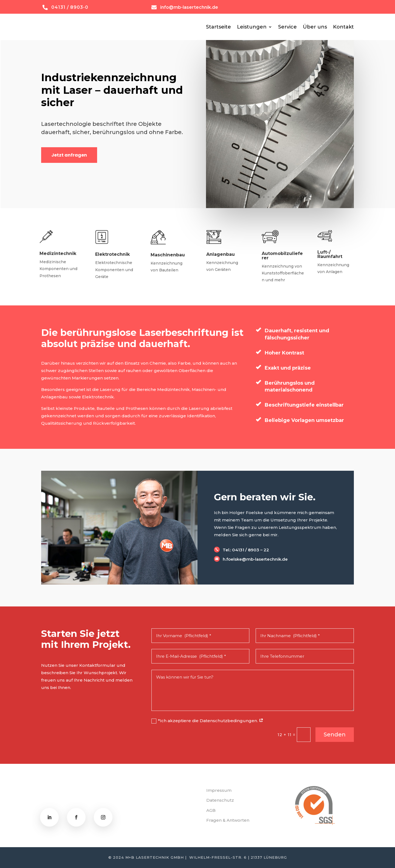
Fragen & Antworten (228, 820)
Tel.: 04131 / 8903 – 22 (246, 550)
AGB (211, 810)
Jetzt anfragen (69, 155)
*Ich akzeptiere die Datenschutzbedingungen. (207, 721)
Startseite (218, 27)
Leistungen (252, 27)
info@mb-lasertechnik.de (189, 7)
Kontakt (343, 27)
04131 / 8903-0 (70, 7)
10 (301, 197)
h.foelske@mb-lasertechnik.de (255, 559)
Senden (335, 734)
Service (287, 27)
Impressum (219, 790)
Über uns (315, 27)
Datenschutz (220, 800)
